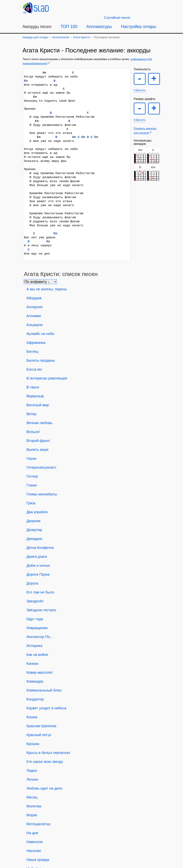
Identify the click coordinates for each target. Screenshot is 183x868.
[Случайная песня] (117, 18)
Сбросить (140, 90)
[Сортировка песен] (40, 282)
